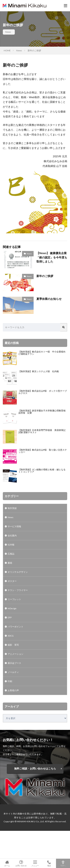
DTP (10, 617)
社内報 (11, 545)
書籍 (10, 563)
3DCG (11, 636)
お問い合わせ (21, 863)
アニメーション (15, 654)
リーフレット (14, 599)
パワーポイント (15, 627)
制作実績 (12, 508)
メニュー (35, 863)
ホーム (7, 863)
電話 (49, 863)
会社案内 (12, 536)
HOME (7, 50)
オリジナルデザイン (18, 572)
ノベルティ (13, 672)
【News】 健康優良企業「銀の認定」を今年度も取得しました (52, 257)
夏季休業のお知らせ (49, 299)
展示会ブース (14, 663)
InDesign (12, 608)
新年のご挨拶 (34, 50)
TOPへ (63, 863)
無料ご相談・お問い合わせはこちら (35, 768)
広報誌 (11, 554)
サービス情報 (14, 526)
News (8, 32)
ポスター (12, 581)
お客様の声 (13, 690)
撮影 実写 (13, 645)
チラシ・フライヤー (18, 590)
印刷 (10, 681)
